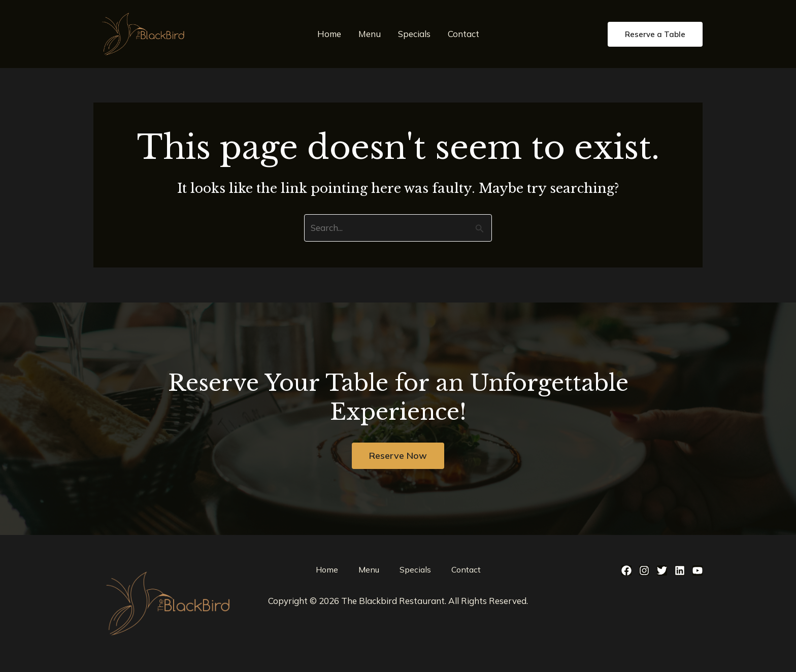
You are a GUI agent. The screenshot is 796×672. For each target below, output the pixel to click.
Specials (414, 34)
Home (329, 34)
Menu (370, 34)
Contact (463, 34)
